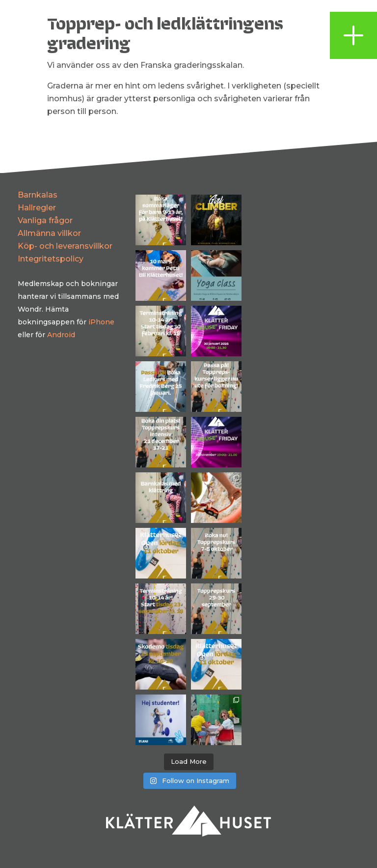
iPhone (101, 322)
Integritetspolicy (51, 259)
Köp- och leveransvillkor (65, 246)
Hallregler (37, 208)
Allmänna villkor (49, 233)
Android (61, 335)
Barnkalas (38, 195)
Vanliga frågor (45, 220)
